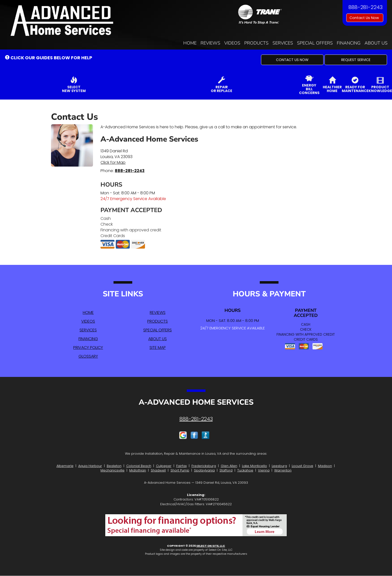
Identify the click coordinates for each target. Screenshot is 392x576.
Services (283, 43)
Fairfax (181, 466)
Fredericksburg (204, 466)
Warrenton (283, 470)
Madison (325, 466)
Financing (349, 43)
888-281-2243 (130, 171)
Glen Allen (229, 466)
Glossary (88, 356)
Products (256, 43)
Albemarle (65, 466)
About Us (376, 43)
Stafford (226, 470)
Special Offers (315, 43)
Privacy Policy (88, 348)
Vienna (264, 470)
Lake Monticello (254, 466)
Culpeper (164, 466)
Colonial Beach (139, 466)
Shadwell (158, 470)
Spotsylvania (204, 470)
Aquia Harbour (90, 466)
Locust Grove (302, 466)
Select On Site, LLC (211, 546)
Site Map (158, 348)
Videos (232, 43)
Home (190, 43)
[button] (292, 60)
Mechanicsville (112, 470)
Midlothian (138, 470)
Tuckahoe (245, 470)
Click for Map (113, 162)
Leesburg (279, 466)
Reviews (210, 43)
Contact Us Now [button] (365, 18)
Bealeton (114, 466)
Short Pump (180, 470)
